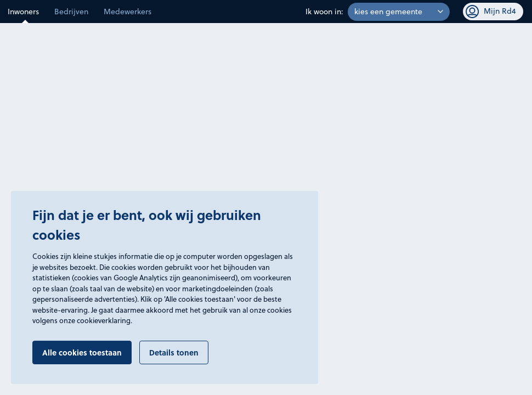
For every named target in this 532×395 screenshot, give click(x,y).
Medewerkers (128, 12)
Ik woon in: (324, 12)
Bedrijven (71, 12)
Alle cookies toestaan (82, 352)
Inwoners (23, 12)
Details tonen (174, 352)
